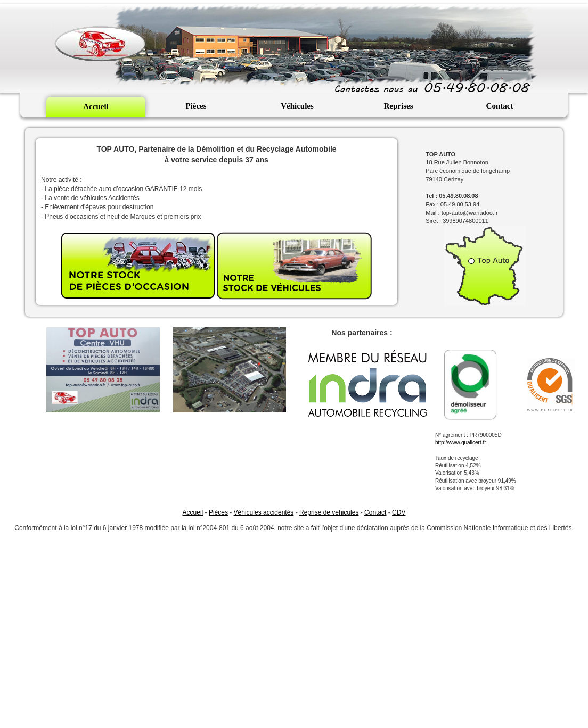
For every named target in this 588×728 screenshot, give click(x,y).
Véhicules (297, 106)
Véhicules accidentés (264, 512)
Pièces (196, 106)
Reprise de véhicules (329, 512)
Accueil (96, 106)
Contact (500, 106)
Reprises (399, 106)
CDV (399, 512)
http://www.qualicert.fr (461, 442)
